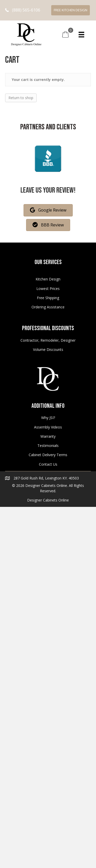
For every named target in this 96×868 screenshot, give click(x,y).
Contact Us (48, 464)
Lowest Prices (48, 289)
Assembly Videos (48, 427)
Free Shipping (48, 298)
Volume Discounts (48, 349)
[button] (23, 10)
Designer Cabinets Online (48, 500)
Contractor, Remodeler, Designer (48, 340)
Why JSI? (48, 418)
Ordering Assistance (48, 307)
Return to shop (21, 98)
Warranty (48, 436)
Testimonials (48, 446)
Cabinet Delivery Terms (48, 455)
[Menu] (81, 35)
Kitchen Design (48, 279)
